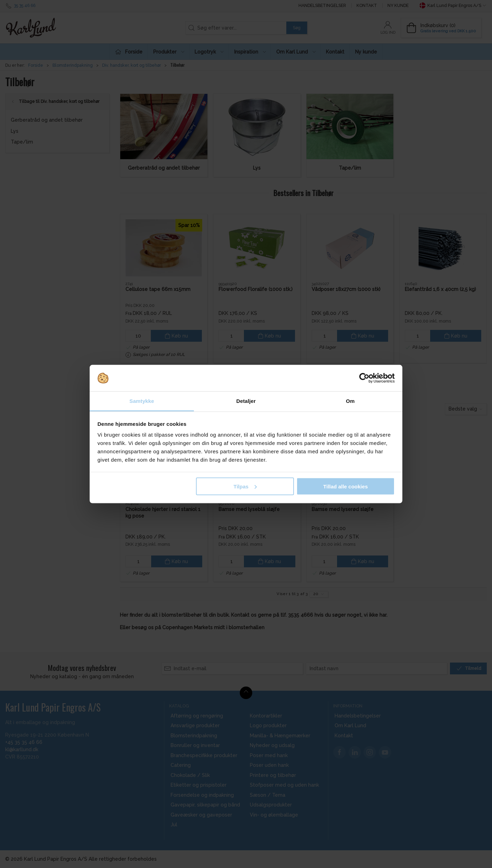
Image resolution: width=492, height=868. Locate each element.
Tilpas (245, 486)
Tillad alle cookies (345, 486)
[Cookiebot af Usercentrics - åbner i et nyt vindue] (364, 378)
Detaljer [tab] (246, 401)
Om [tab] (350, 401)
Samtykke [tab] (142, 401)
